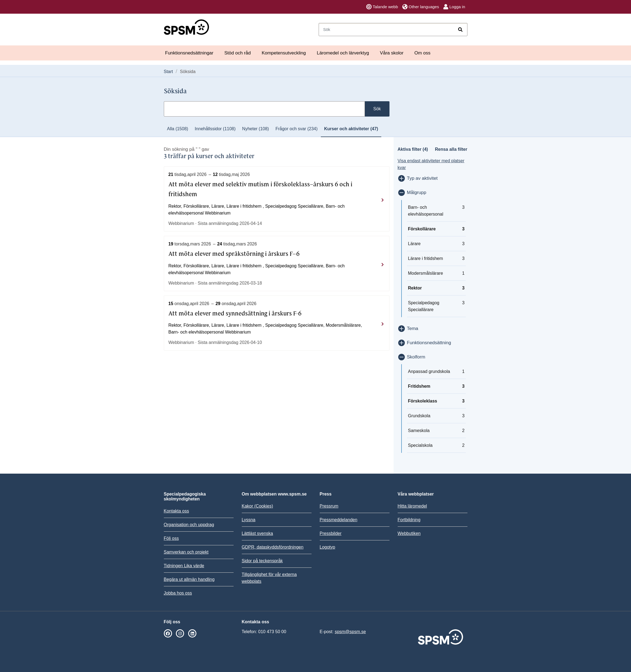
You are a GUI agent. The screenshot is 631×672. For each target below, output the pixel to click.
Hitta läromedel (412, 506)
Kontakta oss (177, 511)
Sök (377, 109)
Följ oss (171, 538)
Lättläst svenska (258, 533)
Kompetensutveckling (284, 53)
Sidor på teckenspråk (262, 561)
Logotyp (328, 547)
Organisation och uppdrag (189, 525)
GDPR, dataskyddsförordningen (273, 547)
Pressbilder (331, 533)
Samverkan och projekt (186, 552)
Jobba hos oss (178, 593)
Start (168, 72)
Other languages (421, 7)
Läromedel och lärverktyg (343, 53)
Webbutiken (409, 533)
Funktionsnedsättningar (189, 53)
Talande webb (382, 7)
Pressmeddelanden (339, 520)
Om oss (422, 53)
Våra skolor (392, 53)
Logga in (454, 7)
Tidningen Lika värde (184, 566)
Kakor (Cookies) (258, 506)
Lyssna (249, 520)
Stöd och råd (237, 53)
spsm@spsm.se (350, 632)
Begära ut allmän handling (189, 579)
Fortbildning (409, 520)
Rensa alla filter (451, 149)
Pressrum (329, 506)
